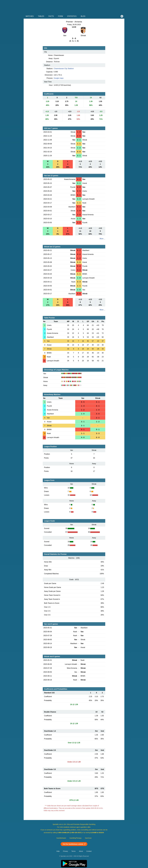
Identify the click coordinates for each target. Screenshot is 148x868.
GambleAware (61, 838)
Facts (51, 16)
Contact (89, 851)
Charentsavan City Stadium (64, 69)
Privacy (65, 851)
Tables (41, 16)
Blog (83, 16)
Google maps (59, 78)
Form (60, 16)
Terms (73, 851)
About (81, 851)
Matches (30, 16)
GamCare (88, 838)
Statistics (72, 16)
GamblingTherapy (75, 838)
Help (58, 851)
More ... (102, 239)
